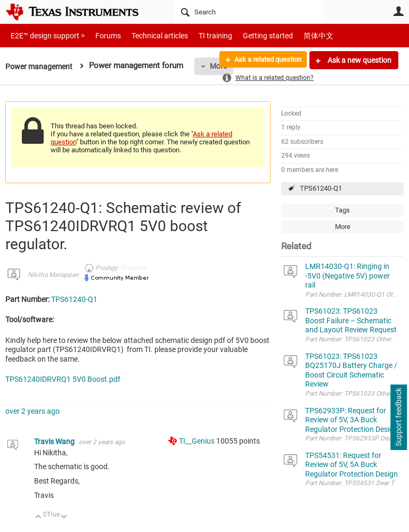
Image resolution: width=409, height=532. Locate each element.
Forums (100, 35)
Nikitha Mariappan (53, 275)
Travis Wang (55, 441)
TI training (201, 35)
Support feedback (398, 418)
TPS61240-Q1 (321, 188)
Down (64, 517)
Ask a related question (263, 60)
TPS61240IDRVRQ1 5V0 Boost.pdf (63, 379)
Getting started (249, 35)
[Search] (248, 12)
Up (39, 517)
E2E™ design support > (44, 35)
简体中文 (296, 35)
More (343, 227)
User (398, 11)
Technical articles (149, 35)
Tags (342, 210)
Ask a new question (359, 60)
